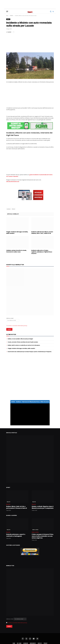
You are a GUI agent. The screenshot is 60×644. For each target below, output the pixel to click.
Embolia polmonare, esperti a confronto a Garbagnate (16, 535)
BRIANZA (8, 19)
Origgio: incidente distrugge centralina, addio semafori (17, 232)
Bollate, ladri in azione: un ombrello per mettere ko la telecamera (24, 345)
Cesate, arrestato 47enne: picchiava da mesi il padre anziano (23, 342)
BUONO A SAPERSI (35, 529)
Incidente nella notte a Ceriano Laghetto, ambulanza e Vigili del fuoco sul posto (42, 252)
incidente (9, 209)
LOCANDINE (26, 643)
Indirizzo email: (16, 619)
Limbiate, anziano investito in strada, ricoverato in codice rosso (16, 251)
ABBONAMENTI (33, 643)
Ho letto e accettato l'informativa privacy (17, 622)
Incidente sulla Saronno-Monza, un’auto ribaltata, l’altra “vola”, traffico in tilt (42, 232)
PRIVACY (46, 643)
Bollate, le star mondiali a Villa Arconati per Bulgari (20, 339)
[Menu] (7, 11)
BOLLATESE (9, 502)
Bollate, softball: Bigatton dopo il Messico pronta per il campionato (43, 507)
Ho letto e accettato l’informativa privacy (17, 325)
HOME (14, 643)
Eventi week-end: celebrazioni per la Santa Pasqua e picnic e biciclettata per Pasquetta (30, 351)
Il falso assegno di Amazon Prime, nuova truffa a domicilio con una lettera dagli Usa (43, 536)
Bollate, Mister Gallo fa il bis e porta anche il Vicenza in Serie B (17, 507)
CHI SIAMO (19, 643)
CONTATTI (40, 643)
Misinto (14, 209)
